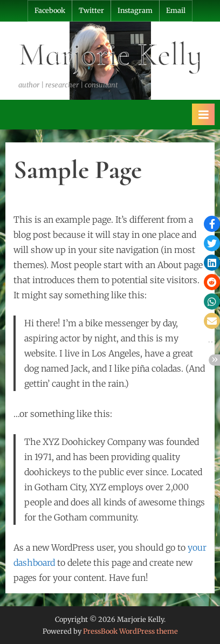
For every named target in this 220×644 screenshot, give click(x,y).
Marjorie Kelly (110, 54)
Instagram (135, 10)
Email (176, 10)
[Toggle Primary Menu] (203, 114)
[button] (212, 224)
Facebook (50, 10)
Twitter (91, 10)
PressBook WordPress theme (130, 631)
